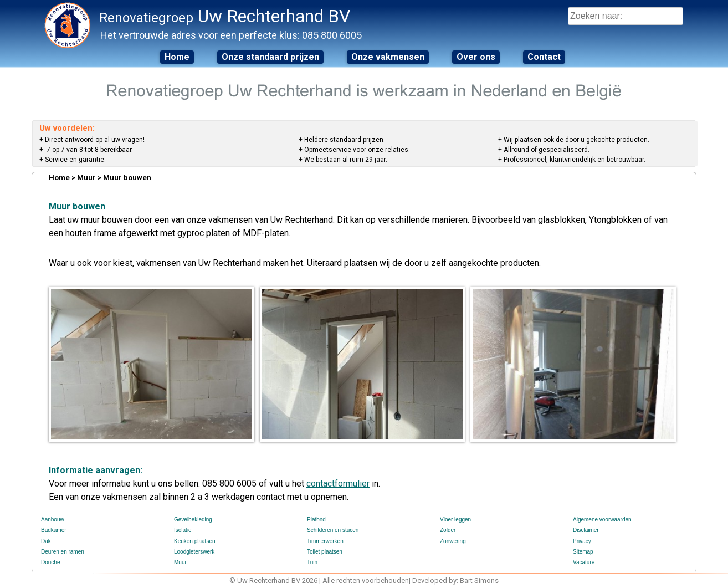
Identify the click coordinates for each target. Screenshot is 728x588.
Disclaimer (586, 530)
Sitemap (583, 552)
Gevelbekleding (193, 520)
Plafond (316, 520)
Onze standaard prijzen (270, 57)
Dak (46, 541)
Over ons (476, 57)
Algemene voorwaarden (602, 520)
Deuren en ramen (63, 552)
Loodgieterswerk (194, 552)
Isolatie (183, 530)
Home (177, 57)
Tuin (312, 562)
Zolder (448, 530)
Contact (544, 57)
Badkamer (54, 530)
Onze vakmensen (388, 57)
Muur (86, 178)
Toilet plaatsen (325, 552)
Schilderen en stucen (333, 530)
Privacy (582, 541)
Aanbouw (53, 520)
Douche (50, 562)
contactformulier (338, 484)
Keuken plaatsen (195, 541)
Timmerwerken (325, 541)
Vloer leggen (455, 520)
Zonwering (453, 541)
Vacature (584, 562)
